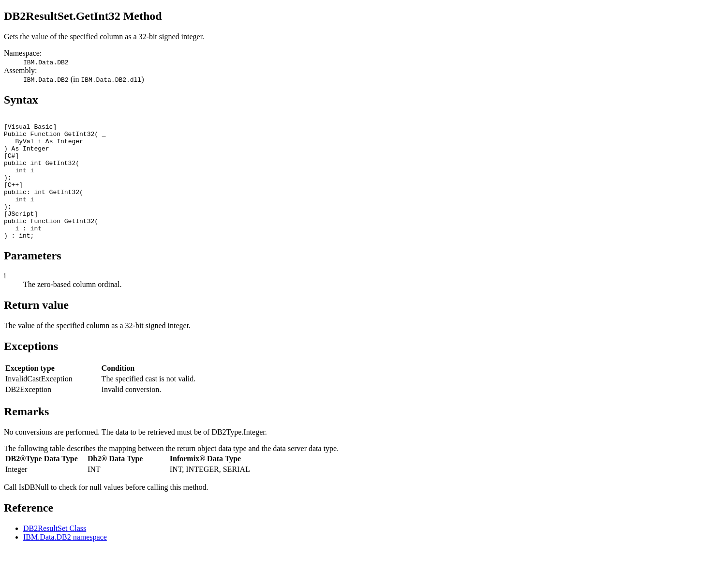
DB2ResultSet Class (55, 553)
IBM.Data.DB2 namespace (65, 562)
